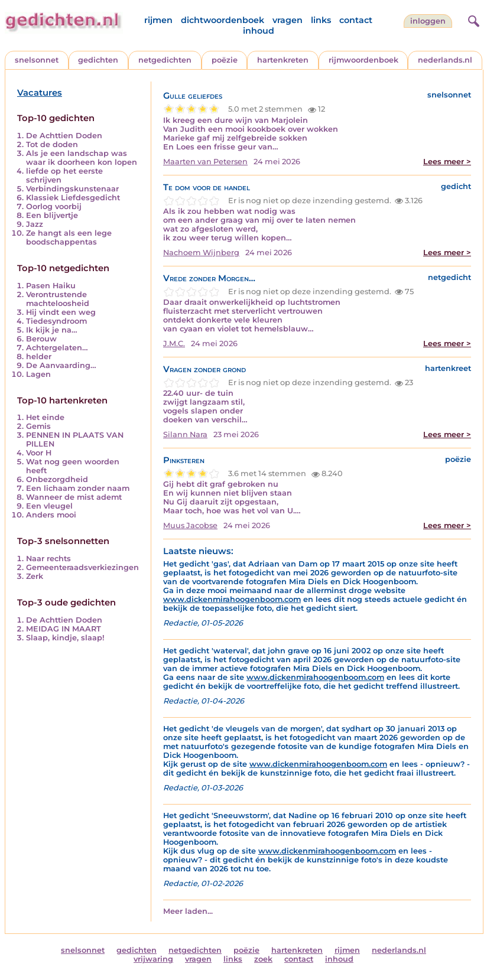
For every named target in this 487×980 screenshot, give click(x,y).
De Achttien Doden (64, 136)
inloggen (428, 21)
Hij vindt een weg (61, 312)
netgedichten (165, 60)
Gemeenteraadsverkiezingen (82, 567)
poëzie (225, 60)
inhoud (259, 31)
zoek (263, 959)
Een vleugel (49, 506)
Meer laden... (188, 911)
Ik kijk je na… (52, 330)
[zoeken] (472, 19)
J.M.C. (174, 344)
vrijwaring (153, 959)
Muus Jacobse (190, 525)
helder (39, 356)
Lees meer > (447, 162)
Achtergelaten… (57, 348)
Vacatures (40, 93)
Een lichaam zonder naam (78, 488)
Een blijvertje (52, 215)
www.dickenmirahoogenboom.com (232, 599)
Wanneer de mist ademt (74, 497)
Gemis (38, 426)
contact (356, 20)
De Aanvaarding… (61, 365)
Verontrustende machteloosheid (58, 299)
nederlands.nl (445, 60)
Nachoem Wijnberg (201, 253)
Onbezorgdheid (57, 479)
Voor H (39, 453)
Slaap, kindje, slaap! (65, 638)
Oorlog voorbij (54, 206)
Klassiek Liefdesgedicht (73, 198)
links (321, 20)
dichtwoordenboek (223, 20)
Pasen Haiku (51, 286)
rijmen (158, 20)
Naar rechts (48, 559)
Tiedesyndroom (56, 321)
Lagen (38, 374)
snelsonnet (37, 60)
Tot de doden (52, 144)
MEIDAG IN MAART (64, 629)
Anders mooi (51, 515)
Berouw (41, 339)
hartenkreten (283, 60)
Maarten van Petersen (205, 162)
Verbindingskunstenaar (72, 189)
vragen (288, 20)
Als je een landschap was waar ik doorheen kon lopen (82, 158)
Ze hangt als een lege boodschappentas (69, 237)
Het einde (45, 417)
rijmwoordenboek (363, 60)
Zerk (35, 576)
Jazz (35, 224)
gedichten (98, 60)
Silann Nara (185, 434)
